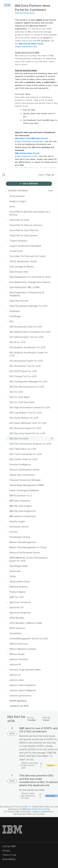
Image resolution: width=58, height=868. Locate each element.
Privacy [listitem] (6, 851)
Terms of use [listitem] (9, 855)
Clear (50, 191)
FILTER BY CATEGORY (16, 191)
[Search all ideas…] (18, 175)
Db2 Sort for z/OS (28, 797)
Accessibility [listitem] (9, 859)
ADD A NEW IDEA (29, 184)
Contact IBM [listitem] (9, 846)
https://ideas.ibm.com (26, 46)
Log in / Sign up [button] (47, 175)
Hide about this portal (25, 13)
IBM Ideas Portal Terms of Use (36, 809)
